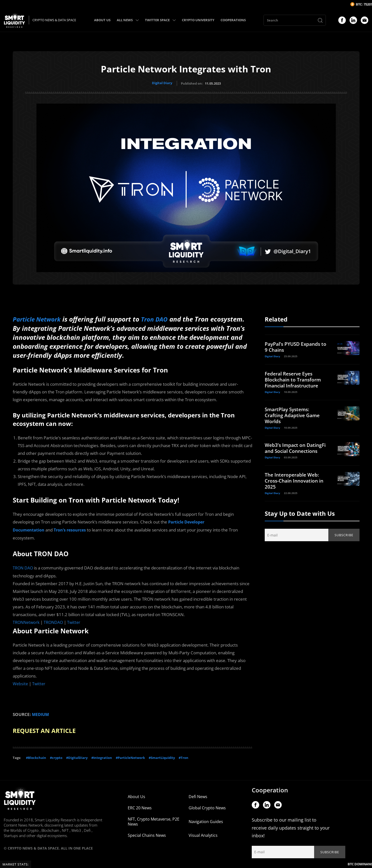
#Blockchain (36, 755)
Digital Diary (162, 83)
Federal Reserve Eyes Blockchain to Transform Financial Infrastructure (294, 379)
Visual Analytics (203, 833)
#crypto (56, 755)
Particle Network (39, 318)
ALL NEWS (128, 20)
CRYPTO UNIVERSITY (198, 20)
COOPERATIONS (233, 20)
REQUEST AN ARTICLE (47, 728)
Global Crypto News (207, 805)
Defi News (198, 794)
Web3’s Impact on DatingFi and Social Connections (288, 450)
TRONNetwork (27, 620)
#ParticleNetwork (130, 755)
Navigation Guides (206, 819)
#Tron (184, 755)
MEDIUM (41, 712)
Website (21, 682)
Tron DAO (160, 318)
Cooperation (270, 787)
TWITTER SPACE (160, 20)
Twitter (76, 620)
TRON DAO (23, 566)
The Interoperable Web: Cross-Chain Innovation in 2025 (296, 486)
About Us (136, 794)
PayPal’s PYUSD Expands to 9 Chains (294, 346)
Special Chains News (147, 833)
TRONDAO (55, 620)
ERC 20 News (140, 805)
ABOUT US (102, 20)
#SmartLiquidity (162, 755)
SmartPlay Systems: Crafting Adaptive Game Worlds (294, 415)
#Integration (102, 755)
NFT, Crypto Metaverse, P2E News (154, 819)
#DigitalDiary (77, 755)
